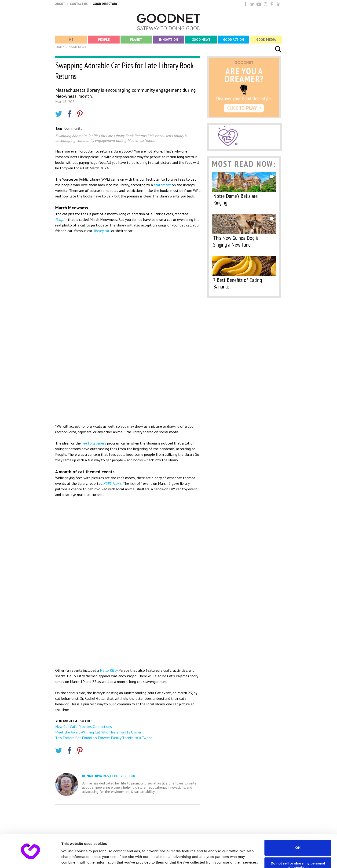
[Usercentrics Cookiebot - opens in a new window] (30, 859)
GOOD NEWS (77, 47)
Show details (72, 859)
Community (73, 128)
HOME (60, 47)
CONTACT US (79, 4)
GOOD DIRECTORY (105, 4)
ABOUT (60, 4)
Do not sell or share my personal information (298, 849)
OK (298, 831)
